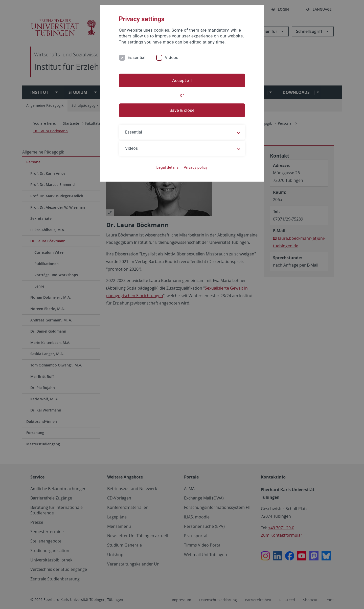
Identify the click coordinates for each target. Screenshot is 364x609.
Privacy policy (196, 167)
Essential (137, 57)
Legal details (168, 167)
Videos (172, 57)
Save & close (182, 110)
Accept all (182, 80)
